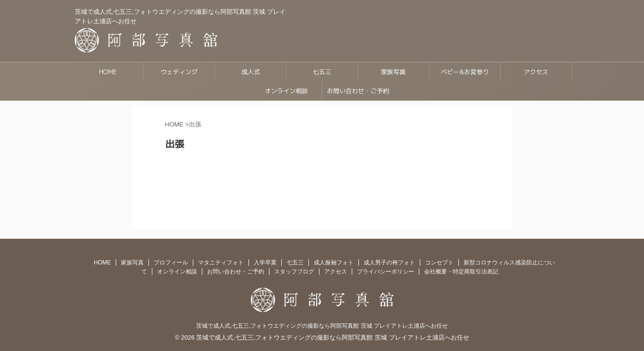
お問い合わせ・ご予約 (358, 91)
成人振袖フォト (334, 263)
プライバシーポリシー (386, 272)
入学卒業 (265, 263)
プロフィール (171, 263)
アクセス (536, 72)
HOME (108, 72)
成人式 (251, 72)
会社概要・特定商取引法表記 (461, 272)
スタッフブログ (294, 272)
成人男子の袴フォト (389, 263)
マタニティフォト (221, 263)
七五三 (322, 72)
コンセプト (439, 263)
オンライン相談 (286, 91)
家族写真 (393, 72)
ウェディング (179, 72)
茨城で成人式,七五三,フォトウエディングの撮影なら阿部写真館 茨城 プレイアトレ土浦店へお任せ (322, 326)
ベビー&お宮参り (465, 72)
